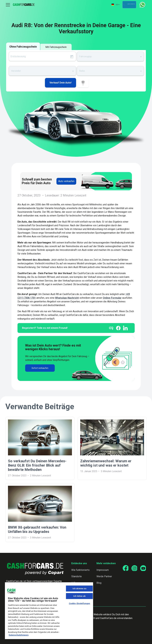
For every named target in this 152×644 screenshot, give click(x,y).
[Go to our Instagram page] (134, 568)
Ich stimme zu (80, 589)
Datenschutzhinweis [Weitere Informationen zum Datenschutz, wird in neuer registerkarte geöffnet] (19, 635)
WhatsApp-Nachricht (67, 298)
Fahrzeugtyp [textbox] (86, 56)
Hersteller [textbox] (16, 71)
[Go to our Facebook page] (124, 568)
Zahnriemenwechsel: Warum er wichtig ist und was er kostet (106, 463)
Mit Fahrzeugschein (56, 47)
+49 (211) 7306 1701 (126, 5)
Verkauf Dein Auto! (61, 83)
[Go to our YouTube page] (143, 568)
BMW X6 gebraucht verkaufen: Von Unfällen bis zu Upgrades (37, 530)
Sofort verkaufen (40, 368)
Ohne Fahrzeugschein (23, 47)
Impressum (102, 570)
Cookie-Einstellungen (80, 603)
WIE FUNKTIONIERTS (83, 83)
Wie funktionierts (80, 570)
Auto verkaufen (66, 181)
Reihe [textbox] (82, 71)
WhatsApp (142, 5)
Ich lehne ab (79, 596)
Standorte (76, 576)
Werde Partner (103, 576)
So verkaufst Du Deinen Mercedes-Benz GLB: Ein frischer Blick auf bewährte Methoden (37, 465)
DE (104, 5)
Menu (8, 5)
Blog (98, 583)
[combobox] (111, 56)
